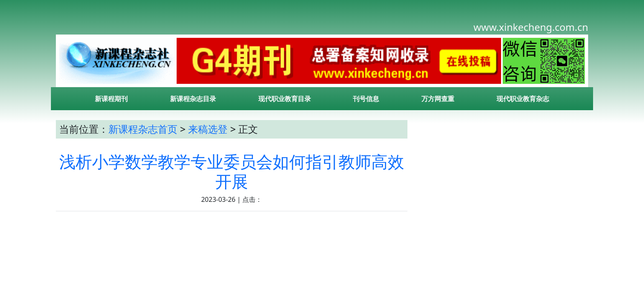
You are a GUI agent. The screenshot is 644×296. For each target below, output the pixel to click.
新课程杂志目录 (193, 99)
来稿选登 (208, 129)
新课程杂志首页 (143, 129)
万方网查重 (438, 99)
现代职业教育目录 (285, 99)
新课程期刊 (111, 99)
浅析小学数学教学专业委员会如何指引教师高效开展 (232, 171)
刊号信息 (366, 99)
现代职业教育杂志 (523, 99)
